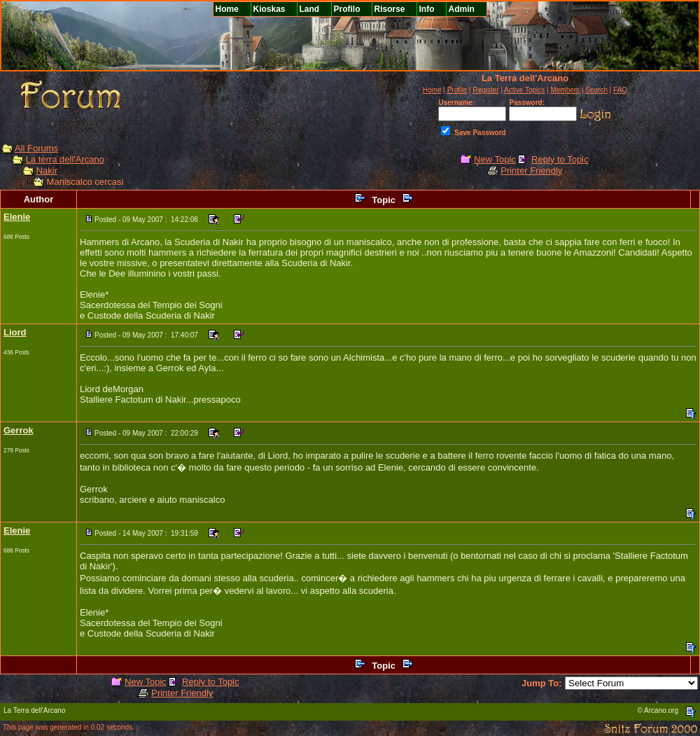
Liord (15, 332)
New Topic (495, 159)
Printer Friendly (531, 171)
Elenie (17, 217)
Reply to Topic (560, 159)
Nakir (47, 171)
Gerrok (19, 430)
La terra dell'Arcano (65, 159)
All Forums (36, 148)
